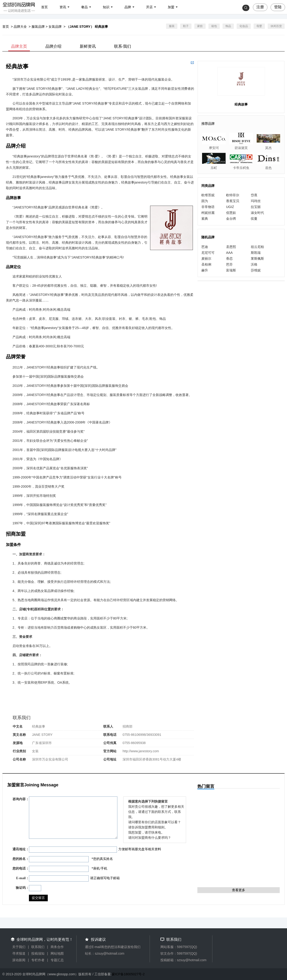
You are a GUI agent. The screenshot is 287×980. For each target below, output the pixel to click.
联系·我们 (123, 46)
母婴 (259, 26)
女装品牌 (55, 27)
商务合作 (57, 947)
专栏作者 (38, 960)
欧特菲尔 (233, 195)
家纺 (200, 26)
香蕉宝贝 (233, 201)
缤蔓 (254, 219)
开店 (149, 7)
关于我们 (19, 947)
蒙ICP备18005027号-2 (128, 974)
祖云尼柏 (257, 247)
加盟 (171, 7)
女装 (35, 751)
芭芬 (229, 264)
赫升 (205, 270)
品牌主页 (19, 46)
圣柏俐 (206, 264)
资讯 (63, 7)
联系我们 (38, 947)
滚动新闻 (19, 960)
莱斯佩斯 (257, 259)
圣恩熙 (231, 247)
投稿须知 (38, 953)
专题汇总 (57, 960)
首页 (44, 7)
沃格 (254, 264)
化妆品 (244, 26)
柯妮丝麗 (208, 213)
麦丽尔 (206, 259)
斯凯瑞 (256, 253)
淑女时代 (257, 213)
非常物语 (208, 207)
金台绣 (231, 219)
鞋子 (186, 26)
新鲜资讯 (88, 46)
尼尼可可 (208, 253)
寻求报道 (19, 953)
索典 (205, 219)
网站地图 (57, 953)
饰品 (228, 26)
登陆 (278, 7)
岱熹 (254, 195)
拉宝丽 (256, 207)
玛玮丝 (256, 201)
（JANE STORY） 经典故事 (87, 27)
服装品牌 (38, 27)
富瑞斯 (231, 270)
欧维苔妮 (208, 195)
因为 (205, 201)
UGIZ (230, 207)
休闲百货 (276, 26)
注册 (260, 7)
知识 (106, 7)
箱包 (214, 26)
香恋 (229, 259)
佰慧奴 (231, 213)
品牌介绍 (53, 46)
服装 (172, 26)
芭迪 (205, 247)
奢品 (84, 7)
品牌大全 (20, 27)
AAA (229, 253)
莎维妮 (256, 270)
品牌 (128, 7)
